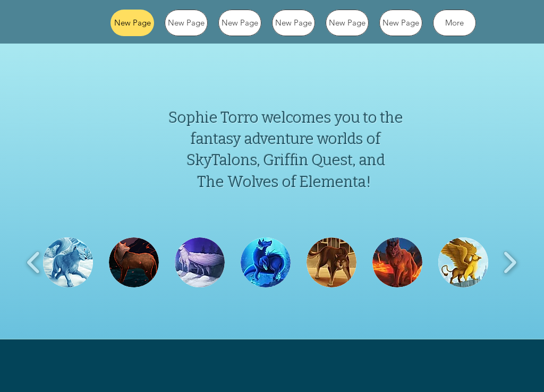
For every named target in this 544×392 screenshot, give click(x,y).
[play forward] (510, 262)
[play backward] (34, 262)
